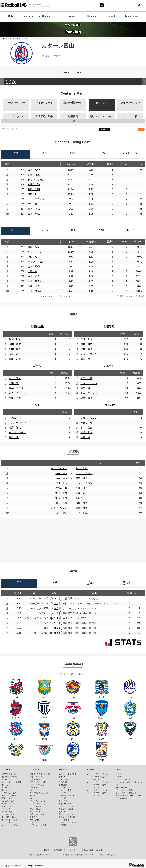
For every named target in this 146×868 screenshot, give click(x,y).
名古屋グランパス (9, 804)
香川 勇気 (34, 214)
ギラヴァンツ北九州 (67, 817)
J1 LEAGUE (6, 770)
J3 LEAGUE (63, 770)
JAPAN (72, 16)
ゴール (37, 366)
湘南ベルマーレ (36, 798)
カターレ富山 (35, 806)
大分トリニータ (36, 822)
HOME (11, 16)
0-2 (54, 633)
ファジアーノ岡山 (9, 817)
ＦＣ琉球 (62, 825)
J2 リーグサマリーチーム (98, 782)
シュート (109, 366)
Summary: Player (52, 16)
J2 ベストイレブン (95, 788)
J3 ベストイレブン (95, 796)
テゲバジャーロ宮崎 (38, 825)
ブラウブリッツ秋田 (38, 782)
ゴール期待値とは (123, 798)
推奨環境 (57, 850)
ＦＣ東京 (5, 788)
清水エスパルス (8, 801)
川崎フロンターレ (9, 796)
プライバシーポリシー (71, 850)
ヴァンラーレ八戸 (37, 777)
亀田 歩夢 (34, 189)
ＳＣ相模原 (63, 782)
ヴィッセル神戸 (8, 814)
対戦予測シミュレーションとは (129, 796)
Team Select (132, 16)
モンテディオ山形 (37, 785)
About (112, 16)
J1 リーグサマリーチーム (98, 774)
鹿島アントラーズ (9, 774)
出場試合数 (37, 326)
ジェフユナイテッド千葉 (11, 782)
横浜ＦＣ (34, 796)
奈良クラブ (63, 801)
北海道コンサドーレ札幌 (40, 774)
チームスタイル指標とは (126, 793)
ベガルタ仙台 (35, 779)
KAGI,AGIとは (122, 788)
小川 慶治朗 (35, 291)
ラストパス (109, 405)
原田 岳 (85, 359)
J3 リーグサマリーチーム (98, 790)
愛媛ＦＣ (62, 812)
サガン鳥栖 (34, 820)
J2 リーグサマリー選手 (97, 785)
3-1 (54, 603)
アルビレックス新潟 (38, 804)
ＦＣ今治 (34, 817)
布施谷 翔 (34, 184)
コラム (119, 774)
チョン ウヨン (36, 180)
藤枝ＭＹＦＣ (35, 812)
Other (118, 770)
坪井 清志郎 (35, 281)
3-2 (54, 608)
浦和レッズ (6, 779)
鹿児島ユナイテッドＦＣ (69, 822)
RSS (141, 129)
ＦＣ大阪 (62, 798)
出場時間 (109, 326)
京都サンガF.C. (7, 806)
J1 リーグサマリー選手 (97, 777)
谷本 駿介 (34, 170)
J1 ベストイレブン (95, 779)
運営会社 (85, 850)
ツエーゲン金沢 (65, 790)
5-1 (54, 599)
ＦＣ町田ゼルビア (9, 793)
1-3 (54, 618)
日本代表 (120, 777)
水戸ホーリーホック (10, 777)
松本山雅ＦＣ (64, 785)
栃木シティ (34, 790)
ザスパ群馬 (63, 779)
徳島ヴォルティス (37, 814)
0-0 (54, 628)
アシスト (37, 405)
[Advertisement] (73, 538)
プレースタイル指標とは (126, 790)
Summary (91, 770)
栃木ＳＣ (62, 777)
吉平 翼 (33, 204)
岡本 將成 (34, 209)
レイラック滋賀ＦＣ (67, 796)
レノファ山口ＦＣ (66, 806)
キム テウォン (36, 199)
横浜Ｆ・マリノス (9, 798)
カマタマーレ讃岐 (66, 809)
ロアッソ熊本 (64, 820)
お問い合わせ (95, 850)
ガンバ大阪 (6, 809)
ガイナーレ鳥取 (65, 804)
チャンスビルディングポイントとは (55, 296)
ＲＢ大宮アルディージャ (40, 793)
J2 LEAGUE (35, 770)
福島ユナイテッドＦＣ (68, 774)
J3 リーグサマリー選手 (97, 793)
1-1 (54, 623)
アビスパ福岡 (7, 822)
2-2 (54, 613)
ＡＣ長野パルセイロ (67, 788)
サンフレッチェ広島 (10, 820)
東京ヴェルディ (8, 790)
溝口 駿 (33, 194)
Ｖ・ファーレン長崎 (10, 825)
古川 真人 (34, 276)
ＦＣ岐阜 (62, 793)
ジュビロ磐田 (35, 809)
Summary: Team (32, 16)
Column (92, 16)
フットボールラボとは (125, 779)
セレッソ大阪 (7, 812)
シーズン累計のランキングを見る (127, 296)
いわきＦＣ (34, 788)
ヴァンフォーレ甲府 (38, 801)
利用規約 (49, 850)
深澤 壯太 (34, 175)
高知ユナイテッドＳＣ (68, 814)
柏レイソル (6, 785)
